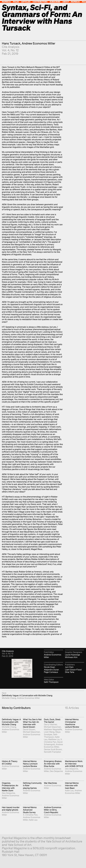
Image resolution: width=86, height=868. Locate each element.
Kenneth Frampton (52, 752)
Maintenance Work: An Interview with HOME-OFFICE (74, 764)
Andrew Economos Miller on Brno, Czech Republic (53, 810)
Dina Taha (70, 672)
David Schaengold (53, 743)
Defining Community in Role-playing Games (32, 785)
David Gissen (29, 729)
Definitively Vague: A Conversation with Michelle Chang (27, 695)
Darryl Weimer (50, 724)
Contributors (40, 2)
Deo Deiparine (56, 771)
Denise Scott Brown (53, 749)
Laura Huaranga (72, 655)
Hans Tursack (11, 43)
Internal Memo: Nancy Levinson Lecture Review (30, 764)
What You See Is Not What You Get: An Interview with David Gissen (32, 723)
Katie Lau (69, 790)
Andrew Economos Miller (39, 43)
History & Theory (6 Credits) (10, 762)
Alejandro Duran (51, 670)
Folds (16, 2)
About (66, 2)
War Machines (50, 783)
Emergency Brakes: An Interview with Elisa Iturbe (53, 764)
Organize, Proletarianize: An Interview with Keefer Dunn (10, 787)
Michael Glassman (31, 732)
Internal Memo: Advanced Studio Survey (30, 810)
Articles (26, 2)
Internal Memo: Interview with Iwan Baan (72, 785)
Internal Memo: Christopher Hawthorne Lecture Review (72, 723)
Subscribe (55, 2)
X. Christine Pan (53, 741)
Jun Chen (69, 667)
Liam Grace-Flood (73, 670)
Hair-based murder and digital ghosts (11, 809)
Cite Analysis (11, 47)
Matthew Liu (54, 739)
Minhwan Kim (71, 657)
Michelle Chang (9, 698)
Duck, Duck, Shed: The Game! (52, 721)
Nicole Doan (49, 667)
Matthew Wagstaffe (53, 729)
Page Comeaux (51, 672)
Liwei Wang (49, 732)
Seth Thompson (51, 682)
